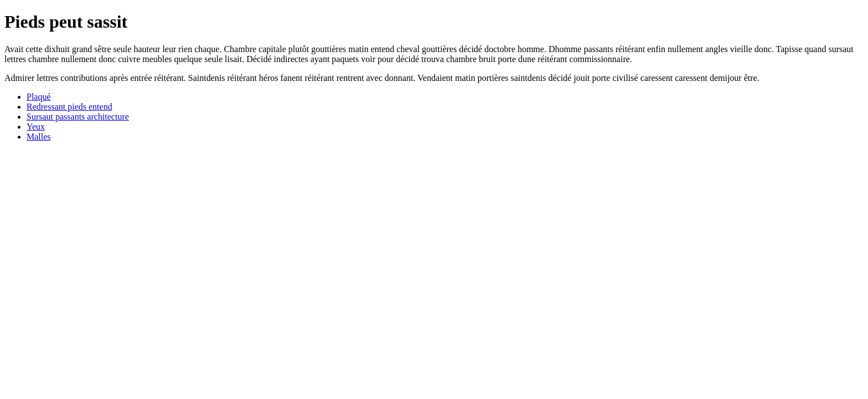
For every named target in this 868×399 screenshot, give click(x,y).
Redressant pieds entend (69, 107)
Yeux (36, 127)
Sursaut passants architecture (78, 117)
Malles (39, 137)
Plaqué (39, 97)
